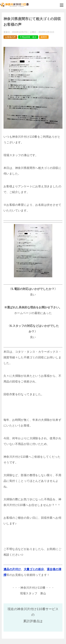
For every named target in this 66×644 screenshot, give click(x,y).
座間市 (44, 37)
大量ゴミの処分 (34, 569)
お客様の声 (10, 37)
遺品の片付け (12, 569)
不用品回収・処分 (28, 37)
